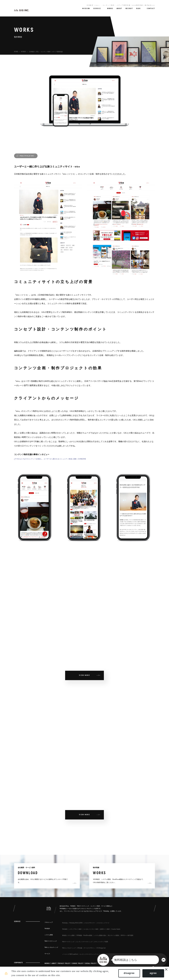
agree (152, 974)
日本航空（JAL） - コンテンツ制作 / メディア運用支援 (46, 52)
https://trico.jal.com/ (27, 156)
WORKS (24, 52)
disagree (128, 974)
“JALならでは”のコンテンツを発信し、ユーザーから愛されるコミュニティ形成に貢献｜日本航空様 (51, 459)
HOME (16, 52)
